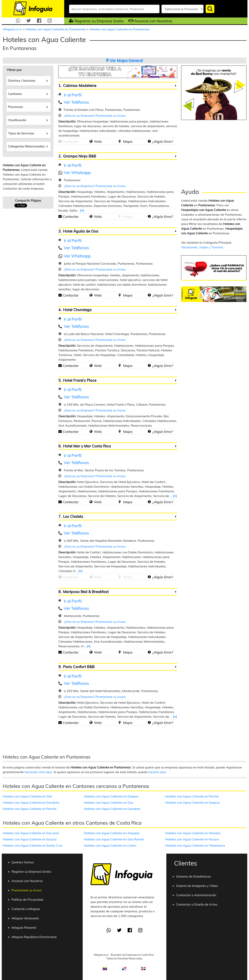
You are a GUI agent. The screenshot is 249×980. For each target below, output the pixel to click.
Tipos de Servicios (28, 133)
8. (60, 592)
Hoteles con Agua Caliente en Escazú (30, 839)
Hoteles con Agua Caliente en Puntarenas (56, 29)
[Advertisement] (214, 153)
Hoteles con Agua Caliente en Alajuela (112, 833)
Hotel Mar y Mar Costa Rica (87, 446)
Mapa (128, 141)
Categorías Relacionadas (28, 146)
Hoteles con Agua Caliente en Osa (27, 796)
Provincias (28, 107)
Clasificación (28, 120)
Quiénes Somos (23, 862)
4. (60, 310)
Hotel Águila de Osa (81, 231)
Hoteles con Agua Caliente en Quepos (111, 796)
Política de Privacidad (27, 899)
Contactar (71, 216)
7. (60, 516)
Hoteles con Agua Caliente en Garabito (31, 802)
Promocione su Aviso (26, 890)
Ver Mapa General (124, 60)
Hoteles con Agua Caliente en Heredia (193, 833)
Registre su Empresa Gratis (31, 871)
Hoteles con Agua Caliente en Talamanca (195, 845)
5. (60, 380)
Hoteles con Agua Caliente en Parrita (30, 809)
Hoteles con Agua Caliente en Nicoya (192, 839)
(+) (82, 210)
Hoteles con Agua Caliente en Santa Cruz (33, 845)
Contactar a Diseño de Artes (197, 904)
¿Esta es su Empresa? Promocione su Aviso (95, 115)
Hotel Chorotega (77, 310)
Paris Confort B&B (79, 667)
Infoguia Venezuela (25, 918)
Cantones (28, 94)
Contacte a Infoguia (26, 909)
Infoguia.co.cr (13, 29)
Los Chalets (73, 516)
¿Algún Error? (163, 141)
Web (98, 141)
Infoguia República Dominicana (34, 937)
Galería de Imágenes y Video (197, 886)
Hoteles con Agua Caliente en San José (31, 833)
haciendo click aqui (38, 772)
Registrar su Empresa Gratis (99, 21)
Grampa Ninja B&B (80, 156)
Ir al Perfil (73, 95)
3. (60, 231)
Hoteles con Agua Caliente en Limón (110, 845)
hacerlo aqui (157, 772)
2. (60, 156)
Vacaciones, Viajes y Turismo (202, 247)
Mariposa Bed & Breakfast (86, 592)
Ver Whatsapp (77, 172)
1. (60, 86)
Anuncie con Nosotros (153, 21)
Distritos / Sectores (28, 80)
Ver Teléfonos (76, 102)
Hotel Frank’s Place (80, 380)
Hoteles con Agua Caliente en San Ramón (114, 839)
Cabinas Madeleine (80, 86)
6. (60, 446)
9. (60, 667)
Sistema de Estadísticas (193, 876)
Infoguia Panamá (24, 927)
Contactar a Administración (196, 895)
